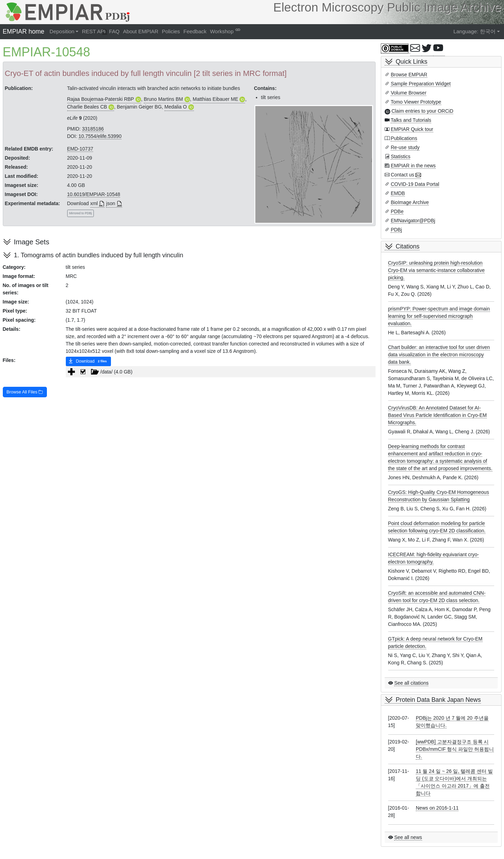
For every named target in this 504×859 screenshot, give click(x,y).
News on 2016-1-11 (437, 808)
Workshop (222, 31)
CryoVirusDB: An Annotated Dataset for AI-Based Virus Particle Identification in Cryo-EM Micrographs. (437, 415)
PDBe (397, 211)
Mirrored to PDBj (81, 213)
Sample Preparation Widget (421, 84)
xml (94, 203)
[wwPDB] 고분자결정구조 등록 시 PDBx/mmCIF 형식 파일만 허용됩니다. (455, 749)
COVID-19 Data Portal (415, 184)
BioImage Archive (410, 202)
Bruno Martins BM (163, 99)
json (111, 203)
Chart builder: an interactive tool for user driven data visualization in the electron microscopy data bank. (439, 355)
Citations (408, 246)
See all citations (411, 683)
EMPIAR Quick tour (412, 129)
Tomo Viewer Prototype (416, 102)
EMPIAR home (24, 32)
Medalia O (176, 107)
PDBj (396, 230)
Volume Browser (408, 93)
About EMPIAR (141, 31)
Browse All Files (25, 392)
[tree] (221, 372)
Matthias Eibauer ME (216, 99)
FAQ (114, 31)
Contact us (402, 175)
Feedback (195, 31)
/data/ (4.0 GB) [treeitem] (105, 372)
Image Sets (32, 242)
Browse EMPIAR (409, 75)
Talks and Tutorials (411, 120)
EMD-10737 (80, 149)
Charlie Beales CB (87, 107)
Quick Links (412, 62)
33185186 (93, 129)
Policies (171, 31)
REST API (94, 31)
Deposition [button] (62, 31)
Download (88, 362)
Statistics (400, 156)
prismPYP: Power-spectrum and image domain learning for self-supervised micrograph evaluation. (439, 316)
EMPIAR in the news (413, 166)
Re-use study (405, 147)
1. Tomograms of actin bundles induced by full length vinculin (99, 255)
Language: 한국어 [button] (475, 31)
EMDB (398, 193)
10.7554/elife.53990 (100, 136)
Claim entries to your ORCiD (422, 111)
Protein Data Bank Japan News (438, 700)
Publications (404, 138)
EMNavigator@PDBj (413, 221)
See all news (408, 837)
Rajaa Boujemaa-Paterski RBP (101, 99)
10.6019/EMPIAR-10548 (94, 194)
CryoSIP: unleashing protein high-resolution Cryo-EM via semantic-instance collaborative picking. (436, 270)
